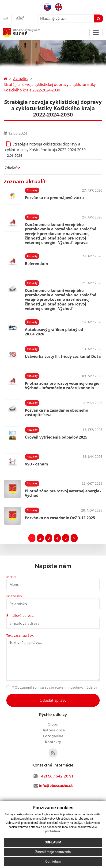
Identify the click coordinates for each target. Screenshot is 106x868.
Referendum (36, 264)
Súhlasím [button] (53, 842)
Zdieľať (10, 168)
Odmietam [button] (53, 861)
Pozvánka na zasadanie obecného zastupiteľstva (57, 412)
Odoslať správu (53, 700)
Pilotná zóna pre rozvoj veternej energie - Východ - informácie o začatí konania (63, 386)
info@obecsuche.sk (56, 786)
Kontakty (53, 742)
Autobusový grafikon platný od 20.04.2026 (54, 332)
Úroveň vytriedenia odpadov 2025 (56, 437)
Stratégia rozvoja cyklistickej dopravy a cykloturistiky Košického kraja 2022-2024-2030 (50, 87)
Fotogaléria (53, 736)
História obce (53, 730)
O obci (53, 724)
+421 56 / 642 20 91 (56, 776)
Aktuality (21, 79)
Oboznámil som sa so (55, 687)
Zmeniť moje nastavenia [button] (53, 852)
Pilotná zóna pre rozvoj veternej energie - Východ (63, 493)
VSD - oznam (36, 464)
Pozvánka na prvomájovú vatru (54, 198)
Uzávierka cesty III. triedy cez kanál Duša (63, 356)
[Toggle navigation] (96, 33)
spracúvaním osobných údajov (73, 687)
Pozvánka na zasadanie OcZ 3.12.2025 (60, 518)
